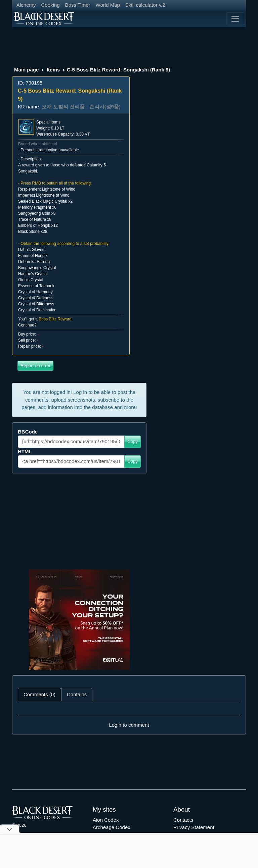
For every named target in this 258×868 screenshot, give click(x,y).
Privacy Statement (194, 827)
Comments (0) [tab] (39, 694)
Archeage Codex (112, 827)
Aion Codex (106, 820)
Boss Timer (78, 5)
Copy (133, 441)
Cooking (51, 5)
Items (53, 70)
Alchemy (26, 5)
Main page (26, 70)
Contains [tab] (77, 694)
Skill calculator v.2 (145, 5)
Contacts (183, 820)
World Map (108, 5)
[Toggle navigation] (235, 19)
